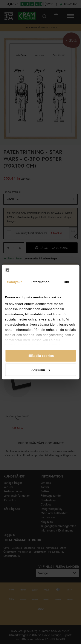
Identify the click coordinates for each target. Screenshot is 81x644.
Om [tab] (66, 282)
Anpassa (41, 370)
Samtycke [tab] (15, 282)
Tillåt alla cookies (41, 356)
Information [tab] (41, 282)
